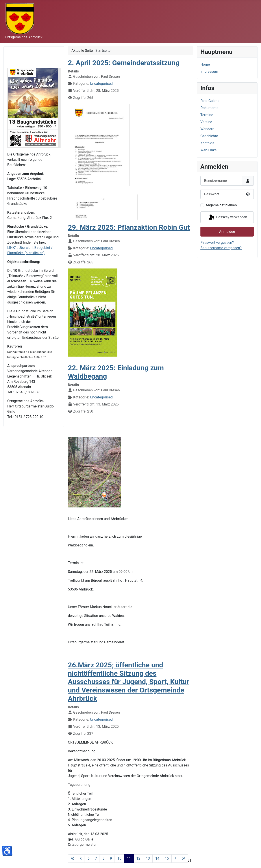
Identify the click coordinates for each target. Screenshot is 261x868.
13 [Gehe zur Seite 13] (148, 858)
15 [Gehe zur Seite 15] (167, 858)
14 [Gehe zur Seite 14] (157, 858)
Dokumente (209, 108)
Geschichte (209, 136)
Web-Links (209, 150)
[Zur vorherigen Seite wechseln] (81, 859)
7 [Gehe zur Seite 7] (96, 858)
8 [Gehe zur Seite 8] (103, 858)
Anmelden (227, 232)
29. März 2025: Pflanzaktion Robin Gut (129, 227)
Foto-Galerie (210, 101)
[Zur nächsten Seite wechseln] (175, 859)
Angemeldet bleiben (221, 205)
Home (205, 64)
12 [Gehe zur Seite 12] (138, 858)
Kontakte (207, 143)
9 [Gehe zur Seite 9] (111, 858)
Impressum (209, 71)
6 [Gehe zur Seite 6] (88, 858)
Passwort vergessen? (217, 243)
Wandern (207, 129)
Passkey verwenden (228, 217)
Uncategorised (101, 84)
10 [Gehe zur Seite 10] (119, 858)
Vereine (206, 122)
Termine (207, 115)
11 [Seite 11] (129, 858)
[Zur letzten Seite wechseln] (184, 859)
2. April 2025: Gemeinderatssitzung (124, 63)
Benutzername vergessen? (221, 248)
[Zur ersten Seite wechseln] (72, 859)
